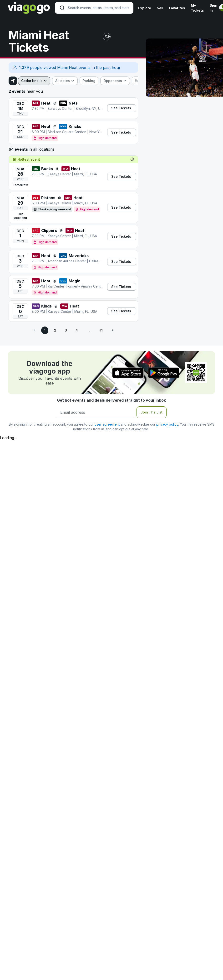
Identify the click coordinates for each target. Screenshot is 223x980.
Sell (160, 8)
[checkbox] (89, 81)
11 (101, 330)
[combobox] (34, 81)
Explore (145, 8)
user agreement (107, 424)
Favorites (177, 8)
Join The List (152, 412)
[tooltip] (132, 159)
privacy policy (167, 424)
